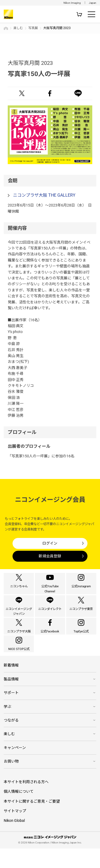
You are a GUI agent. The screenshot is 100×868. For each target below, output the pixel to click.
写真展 (33, 28)
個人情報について (19, 811)
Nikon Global (14, 840)
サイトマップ (15, 830)
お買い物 (11, 781)
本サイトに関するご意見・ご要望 (32, 821)
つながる (11, 740)
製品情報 (11, 699)
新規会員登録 (50, 556)
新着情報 (11, 685)
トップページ (6, 28)
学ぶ (7, 726)
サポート (11, 712)
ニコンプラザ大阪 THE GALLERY (44, 195)
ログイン (50, 543)
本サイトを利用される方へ (26, 801)
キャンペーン (15, 767)
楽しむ (18, 28)
